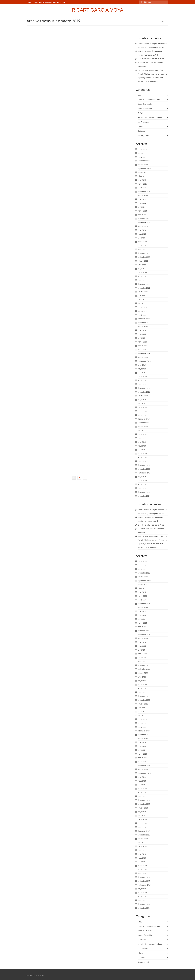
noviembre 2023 (144, 222)
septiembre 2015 (144, 473)
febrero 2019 (143, 380)
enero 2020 (142, 350)
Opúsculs (141, 131)
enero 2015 (142, 488)
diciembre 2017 (144, 419)
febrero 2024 (143, 215)
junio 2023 (142, 230)
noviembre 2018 (144, 392)
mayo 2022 (142, 269)
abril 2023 (142, 238)
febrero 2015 (143, 484)
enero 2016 (142, 461)
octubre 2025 (143, 165)
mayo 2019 (142, 369)
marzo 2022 (142, 273)
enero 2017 (142, 438)
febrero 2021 (143, 311)
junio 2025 (142, 180)
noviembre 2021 (144, 288)
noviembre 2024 (144, 192)
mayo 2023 (142, 234)
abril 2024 (142, 207)
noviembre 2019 (144, 353)
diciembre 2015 (144, 465)
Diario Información (145, 109)
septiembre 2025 (144, 169)
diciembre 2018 (144, 388)
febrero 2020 (143, 346)
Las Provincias (143, 122)
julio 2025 (141, 176)
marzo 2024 (142, 211)
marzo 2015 (142, 481)
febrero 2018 (143, 411)
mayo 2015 (142, 477)
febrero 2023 (143, 246)
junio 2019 (142, 365)
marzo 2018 (142, 407)
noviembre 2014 (144, 496)
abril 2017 (142, 430)
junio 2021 (142, 296)
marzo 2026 (142, 149)
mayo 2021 (142, 299)
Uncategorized (143, 135)
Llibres (140, 127)
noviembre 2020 (144, 323)
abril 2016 (142, 450)
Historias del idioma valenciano (150, 118)
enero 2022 (142, 280)
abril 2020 (142, 338)
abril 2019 (142, 373)
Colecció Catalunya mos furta (149, 100)
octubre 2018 (143, 396)
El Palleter (142, 113)
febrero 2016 (143, 457)
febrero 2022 (143, 276)
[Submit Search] (141, 2)
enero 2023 (142, 249)
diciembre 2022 (144, 253)
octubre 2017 (143, 427)
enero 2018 (142, 415)
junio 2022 (142, 265)
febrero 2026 (143, 153)
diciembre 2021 (144, 284)
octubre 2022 (143, 261)
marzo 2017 (142, 434)
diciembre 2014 (144, 492)
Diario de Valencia (145, 104)
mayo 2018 (142, 400)
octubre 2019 (143, 357)
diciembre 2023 (144, 219)
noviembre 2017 (144, 423)
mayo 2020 (142, 334)
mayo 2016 (142, 446)
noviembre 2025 (144, 161)
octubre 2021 (143, 292)
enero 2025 (142, 188)
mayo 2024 (142, 203)
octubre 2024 (143, 195)
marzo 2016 (142, 454)
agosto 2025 (142, 172)
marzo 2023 (142, 242)
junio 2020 (142, 330)
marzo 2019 (142, 377)
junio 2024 (142, 199)
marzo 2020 (142, 342)
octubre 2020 (143, 326)
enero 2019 (142, 384)
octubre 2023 (143, 226)
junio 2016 (142, 442)
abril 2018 (142, 404)
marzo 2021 (142, 307)
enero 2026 (142, 157)
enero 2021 (142, 315)
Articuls (141, 95)
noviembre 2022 (144, 257)
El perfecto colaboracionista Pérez (151, 59)
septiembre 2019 (144, 361)
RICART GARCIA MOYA (97, 10)
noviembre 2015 (144, 469)
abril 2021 (142, 303)
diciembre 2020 (144, 319)
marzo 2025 (142, 184)
